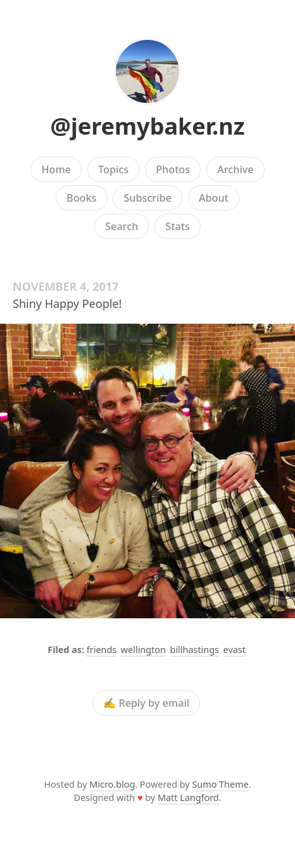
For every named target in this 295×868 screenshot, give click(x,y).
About (214, 198)
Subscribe (147, 198)
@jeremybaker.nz (148, 126)
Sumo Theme (220, 784)
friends (102, 650)
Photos (173, 169)
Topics (113, 169)
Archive (235, 169)
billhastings (195, 650)
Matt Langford (188, 798)
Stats (177, 226)
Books (81, 198)
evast (235, 650)
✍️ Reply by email (146, 703)
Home (56, 169)
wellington (143, 650)
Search (122, 226)
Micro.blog (112, 784)
